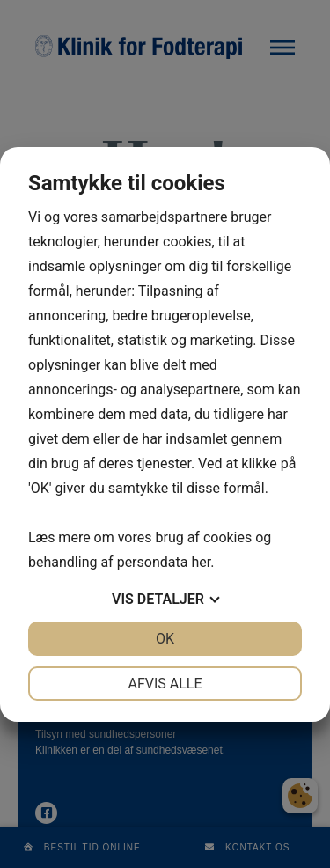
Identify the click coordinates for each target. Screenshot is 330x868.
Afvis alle (165, 684)
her (201, 562)
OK (165, 639)
